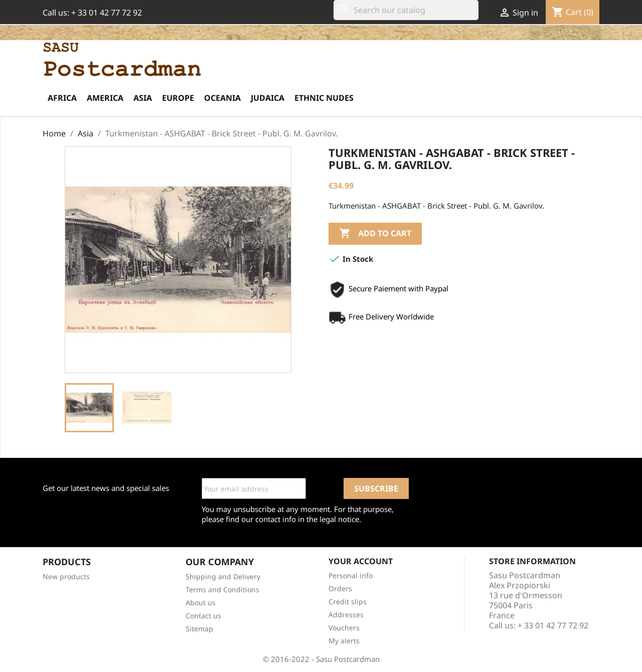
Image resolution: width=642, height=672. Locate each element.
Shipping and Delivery (223, 576)
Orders (340, 589)
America (105, 98)
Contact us (203, 616)
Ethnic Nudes (324, 98)
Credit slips (348, 602)
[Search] (406, 10)
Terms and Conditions (222, 590)
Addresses (346, 615)
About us (201, 603)
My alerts (344, 641)
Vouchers (344, 628)
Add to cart (375, 234)
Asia (143, 98)
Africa (62, 98)
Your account (361, 561)
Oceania (222, 98)
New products (66, 576)
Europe (178, 98)
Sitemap (199, 629)
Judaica (268, 98)
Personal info (351, 575)
